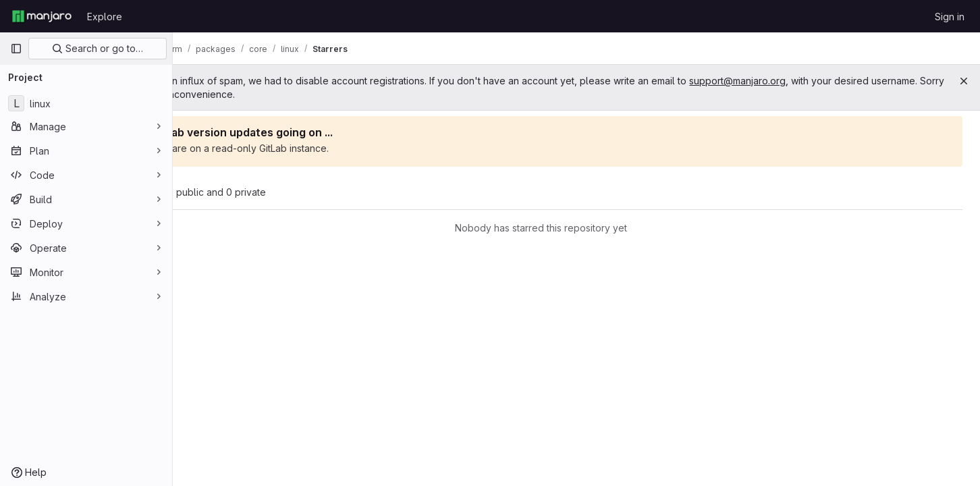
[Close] (964, 81)
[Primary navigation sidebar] (16, 49)
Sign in (950, 17)
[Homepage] (42, 16)
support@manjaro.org (808, 81)
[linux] (86, 103)
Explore (105, 17)
